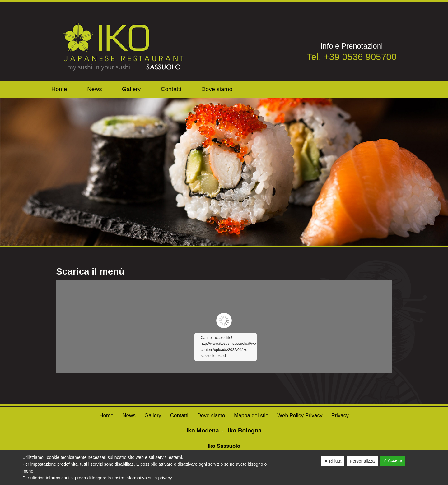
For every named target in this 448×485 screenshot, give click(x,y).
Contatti (179, 416)
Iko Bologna (245, 430)
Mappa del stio (251, 416)
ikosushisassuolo (125, 43)
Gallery (153, 416)
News (129, 416)
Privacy (340, 416)
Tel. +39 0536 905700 (352, 57)
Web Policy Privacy (300, 416)
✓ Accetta (393, 460)
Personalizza (362, 461)
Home (106, 416)
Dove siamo (211, 416)
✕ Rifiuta (333, 461)
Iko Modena (203, 430)
